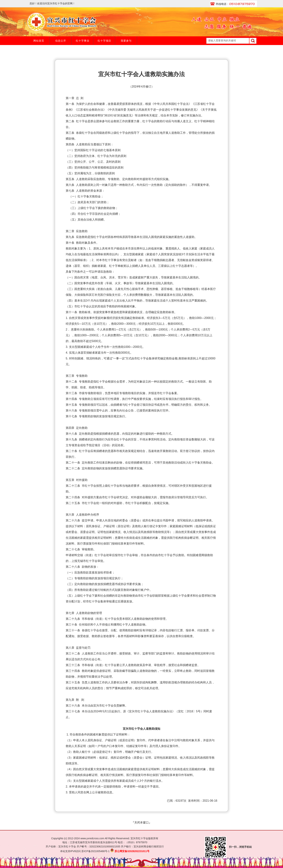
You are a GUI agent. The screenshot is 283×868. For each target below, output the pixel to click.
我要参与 (126, 41)
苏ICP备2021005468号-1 (95, 851)
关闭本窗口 (141, 823)
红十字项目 (104, 41)
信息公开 (61, 41)
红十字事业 (83, 41)
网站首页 (39, 41)
